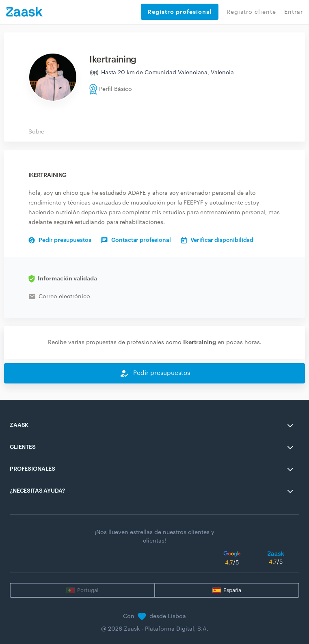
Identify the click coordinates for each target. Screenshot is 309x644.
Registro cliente (251, 12)
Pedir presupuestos (60, 240)
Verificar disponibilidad (217, 240)
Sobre (36, 132)
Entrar (294, 12)
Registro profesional (180, 12)
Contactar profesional (136, 240)
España (232, 590)
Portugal (88, 590)
